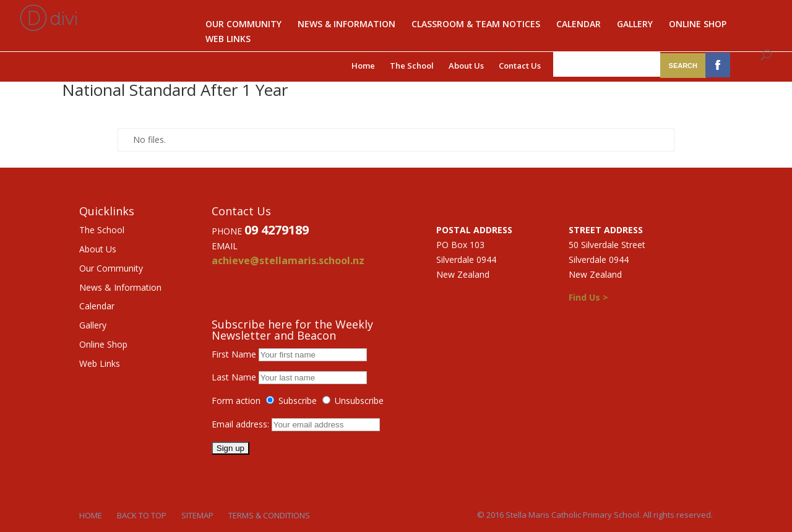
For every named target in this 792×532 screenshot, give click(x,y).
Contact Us (520, 66)
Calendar (579, 25)
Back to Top (142, 515)
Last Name (234, 377)
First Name (234, 354)
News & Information (346, 25)
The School (412, 66)
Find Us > (588, 297)
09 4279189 (277, 230)
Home (363, 66)
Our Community (243, 25)
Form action (236, 401)
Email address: (242, 424)
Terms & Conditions (269, 515)
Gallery (635, 25)
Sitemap (197, 515)
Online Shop (698, 25)
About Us (466, 66)
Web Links (228, 40)
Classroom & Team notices (476, 25)
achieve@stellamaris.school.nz (288, 260)
